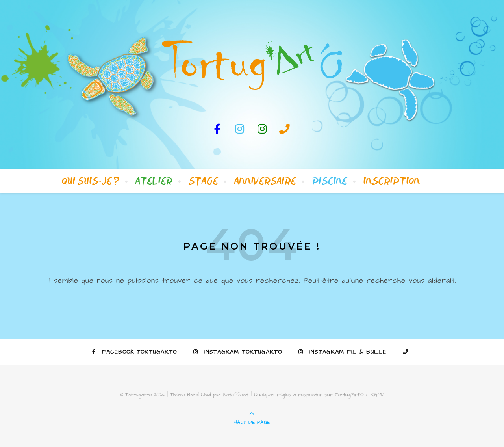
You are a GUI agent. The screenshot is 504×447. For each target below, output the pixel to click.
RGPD (377, 395)
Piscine (330, 181)
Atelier (154, 181)
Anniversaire (265, 181)
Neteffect (236, 395)
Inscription (392, 181)
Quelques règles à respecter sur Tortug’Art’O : (310, 395)
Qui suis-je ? (91, 181)
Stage (203, 181)
